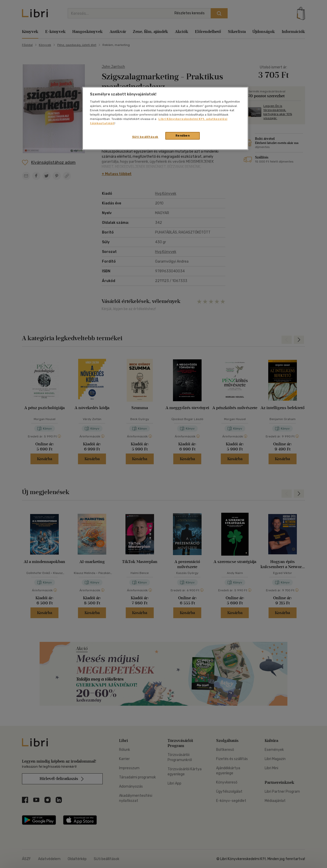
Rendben (183, 136)
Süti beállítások (145, 137)
